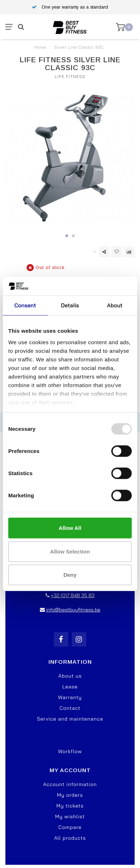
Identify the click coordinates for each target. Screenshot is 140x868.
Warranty (70, 697)
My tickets (70, 806)
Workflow (70, 751)
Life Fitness (70, 76)
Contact (70, 708)
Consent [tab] (25, 305)
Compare (70, 827)
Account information (70, 784)
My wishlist (70, 816)
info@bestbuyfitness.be (73, 610)
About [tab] (115, 305)
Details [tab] (70, 305)
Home (40, 47)
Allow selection (70, 552)
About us (70, 676)
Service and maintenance (70, 719)
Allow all (70, 528)
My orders (70, 795)
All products (70, 838)
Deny (70, 575)
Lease (70, 687)
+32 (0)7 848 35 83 (73, 595)
